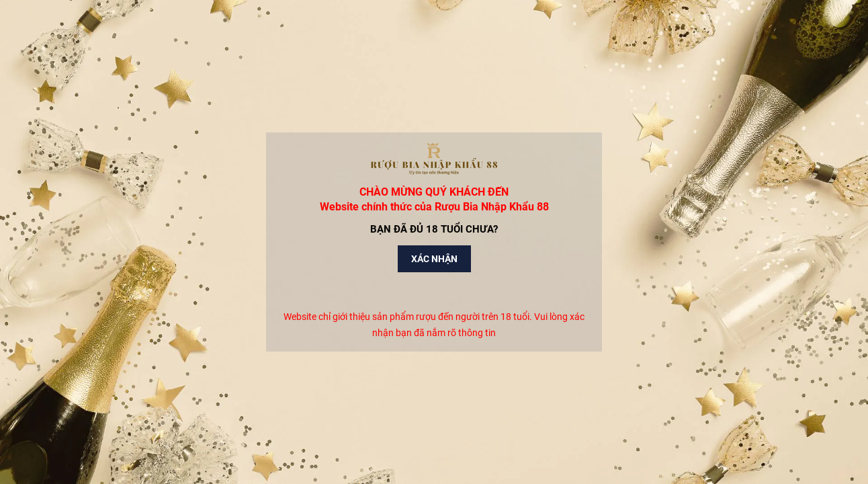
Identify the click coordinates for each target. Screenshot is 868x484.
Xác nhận (434, 259)
